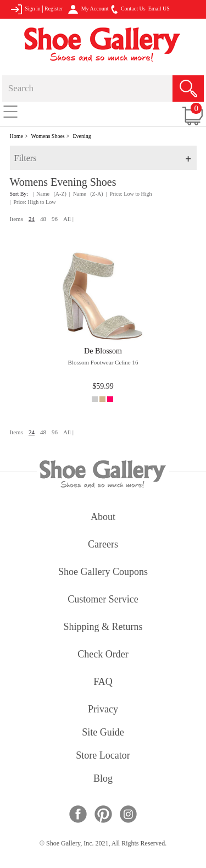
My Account (88, 9)
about (103, 518)
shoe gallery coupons (103, 573)
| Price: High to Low (33, 202)
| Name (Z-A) (86, 194)
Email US (159, 9)
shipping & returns (103, 627)
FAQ (103, 682)
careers (103, 545)
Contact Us (128, 9)
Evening (82, 136)
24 (32, 219)
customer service (103, 600)
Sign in (26, 9)
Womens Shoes (48, 136)
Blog (103, 779)
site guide (103, 733)
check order (103, 655)
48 (43, 219)
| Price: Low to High (129, 194)
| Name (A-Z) (49, 194)
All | (68, 219)
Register (54, 9)
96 (55, 219)
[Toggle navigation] (10, 111)
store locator (103, 756)
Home (16, 136)
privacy (103, 710)
